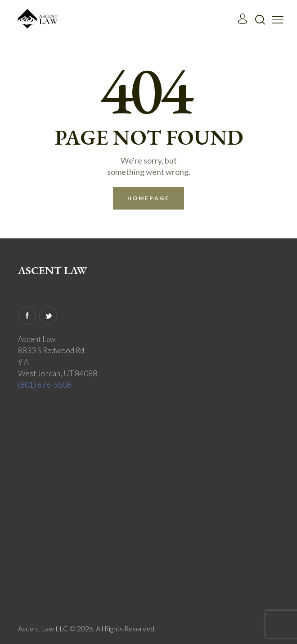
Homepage (148, 198)
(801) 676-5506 (45, 385)
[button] (278, 19)
